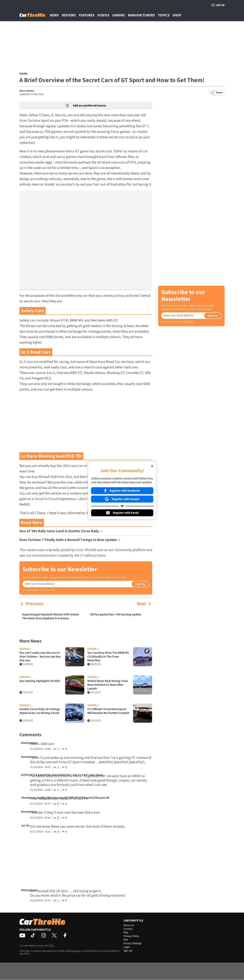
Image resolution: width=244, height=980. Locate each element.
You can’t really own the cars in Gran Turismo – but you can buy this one (40, 657)
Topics (164, 15)
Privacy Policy (50, 590)
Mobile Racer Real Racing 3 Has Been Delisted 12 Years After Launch (108, 685)
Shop (177, 15)
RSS (126, 940)
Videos (103, 15)
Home (24, 74)
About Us (129, 925)
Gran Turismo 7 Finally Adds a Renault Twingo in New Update (70, 540)
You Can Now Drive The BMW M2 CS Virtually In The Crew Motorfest (108, 657)
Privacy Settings (132, 943)
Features (87, 15)
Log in (218, 5)
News (54, 15)
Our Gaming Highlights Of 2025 (40, 681)
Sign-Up (128, 951)
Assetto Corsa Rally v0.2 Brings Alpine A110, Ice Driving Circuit (40, 711)
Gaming (119, 15)
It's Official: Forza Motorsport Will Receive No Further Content (108, 711)
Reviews (69, 15)
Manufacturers (141, 15)
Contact (128, 929)
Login (127, 947)
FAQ (126, 933)
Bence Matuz (27, 91)
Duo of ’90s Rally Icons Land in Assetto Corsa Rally (61, 531)
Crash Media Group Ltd (35, 946)
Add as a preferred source (86, 106)
